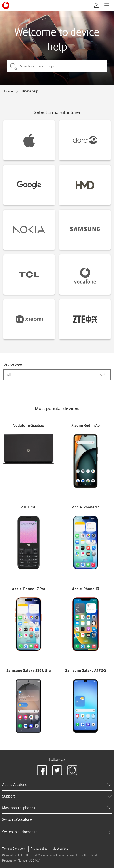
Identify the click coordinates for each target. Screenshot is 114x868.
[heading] (57, 785)
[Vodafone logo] (6, 5)
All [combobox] (9, 375)
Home (9, 91)
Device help (30, 91)
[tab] (57, 820)
